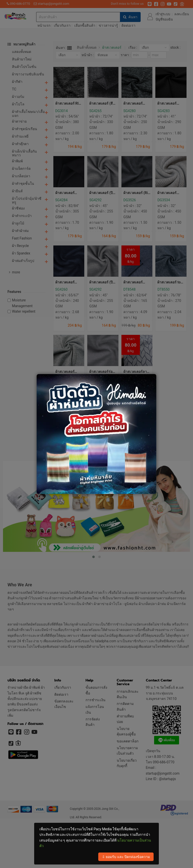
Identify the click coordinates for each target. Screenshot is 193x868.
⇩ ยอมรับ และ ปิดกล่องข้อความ (126, 857)
